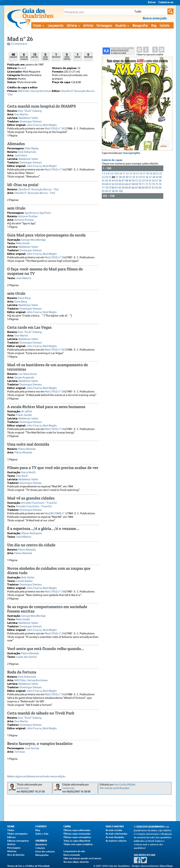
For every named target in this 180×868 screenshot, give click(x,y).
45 (117, 181)
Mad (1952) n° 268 (55, 170)
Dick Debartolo (27, 152)
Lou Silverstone (27, 374)
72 (147, 184)
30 (127, 177)
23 (103, 177)
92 (153, 188)
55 (150, 181)
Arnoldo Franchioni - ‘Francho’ (39, 503)
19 (151, 174)
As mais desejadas (115, 837)
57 (157, 181)
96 (107, 191)
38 (154, 177)
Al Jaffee (27, 412)
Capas (67, 827)
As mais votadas (114, 830)
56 (153, 181)
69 (137, 184)
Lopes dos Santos (26, 657)
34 (140, 177)
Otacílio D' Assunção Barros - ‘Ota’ (39, 190)
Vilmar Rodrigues (32, 533)
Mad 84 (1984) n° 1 (55, 513)
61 (110, 184)
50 (133, 181)
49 (130, 181)
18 (147, 174)
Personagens (105, 25)
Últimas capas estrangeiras (77, 837)
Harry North (28, 472)
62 (113, 184)
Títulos (39, 25)
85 (130, 188)
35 (144, 177)
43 (110, 181)
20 (154, 174)
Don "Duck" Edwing (30, 111)
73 (150, 184)
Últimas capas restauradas (77, 834)
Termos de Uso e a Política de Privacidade (28, 866)
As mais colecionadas (116, 834)
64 (120, 184)
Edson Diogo (166, 866)
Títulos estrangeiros (17, 834)
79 (110, 188)
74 (153, 184)
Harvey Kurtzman (41, 91)
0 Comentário (19, 44)
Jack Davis (21, 156)
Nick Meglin (50, 125)
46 (120, 181)
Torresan (20, 752)
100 (121, 191)
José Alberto (24, 278)
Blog (154, 25)
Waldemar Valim (28, 118)
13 (131, 174)
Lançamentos (56, 25)
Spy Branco (31, 213)
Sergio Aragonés (24, 378)
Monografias (140, 25)
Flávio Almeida (27, 449)
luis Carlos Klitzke (125, 785)
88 (140, 188)
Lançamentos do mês (74, 851)
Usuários (123, 25)
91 (150, 188)
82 (120, 188)
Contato (165, 25)
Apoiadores (41, 844)
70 (140, 184)
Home (11, 827)
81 (117, 188)
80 (113, 188)
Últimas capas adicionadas (77, 830)
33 (137, 177)
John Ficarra (34, 125)
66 (127, 184)
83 (123, 188)
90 (147, 188)
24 (107, 177)
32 (134, 177)
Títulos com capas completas (78, 844)
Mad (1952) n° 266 (55, 694)
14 (134, 174)
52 (140, 181)
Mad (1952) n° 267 (55, 129)
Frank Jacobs (24, 415)
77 (103, 188)
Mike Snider (23, 243)
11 (124, 174)
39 (157, 177)
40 (160, 177)
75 (157, 184)
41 (103, 181)
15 (137, 174)
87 (137, 188)
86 (133, 188)
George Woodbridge (33, 240)
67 (130, 184)
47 (123, 181)
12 (127, 174)
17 (144, 174)
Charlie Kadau (24, 581)
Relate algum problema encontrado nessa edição (36, 777)
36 (147, 177)
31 (130, 177)
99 (117, 191)
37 (150, 177)
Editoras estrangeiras (18, 841)
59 (103, 184)
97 (110, 191)
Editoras (74, 25)
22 (161, 174)
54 (147, 181)
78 (107, 188)
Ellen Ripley (32, 149)
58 (160, 181)
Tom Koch (22, 476)
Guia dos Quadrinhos (150, 827)
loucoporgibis (132, 153)
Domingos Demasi (31, 122)
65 (123, 184)
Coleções (40, 848)
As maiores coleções (116, 841)
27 (117, 177)
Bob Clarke (28, 578)
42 (107, 181)
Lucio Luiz (23, 788)
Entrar (152, 2)
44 (113, 181)
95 (103, 191)
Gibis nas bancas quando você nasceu (82, 858)
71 (143, 184)
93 (157, 188)
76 (160, 184)
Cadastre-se (166, 2)
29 (124, 177)
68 (133, 184)
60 (107, 184)
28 (120, 177)
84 (127, 188)
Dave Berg (24, 298)
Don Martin (21, 115)
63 (117, 184)
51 (137, 181)
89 (143, 188)
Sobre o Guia (42, 834)
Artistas (89, 25)
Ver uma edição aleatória (76, 862)
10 (121, 174)
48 (127, 181)
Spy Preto (45, 213)
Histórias (12, 851)
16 (141, 174)
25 (110, 177)
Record (22, 68)
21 (157, 174)
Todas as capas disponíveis (77, 841)
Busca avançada (72, 855)
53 (143, 181)
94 (160, 188)
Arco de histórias (16, 855)
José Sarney (32, 748)
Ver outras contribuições (115, 788)
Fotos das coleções (45, 851)
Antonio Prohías (28, 216)
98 (113, 191)
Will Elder (24, 91)
